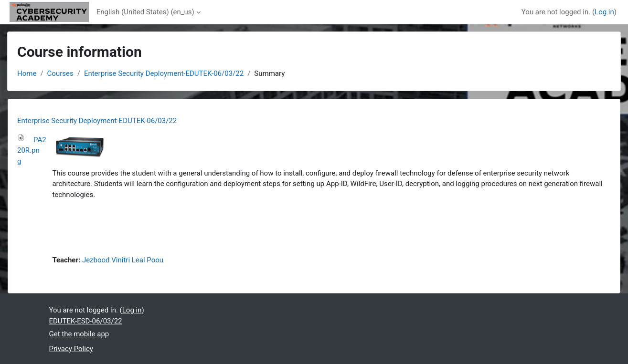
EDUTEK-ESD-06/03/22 (86, 321)
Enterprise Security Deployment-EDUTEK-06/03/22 (164, 73)
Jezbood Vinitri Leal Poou (123, 260)
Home (27, 73)
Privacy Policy (71, 349)
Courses (60, 73)
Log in (604, 12)
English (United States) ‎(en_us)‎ (145, 12)
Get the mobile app (79, 334)
